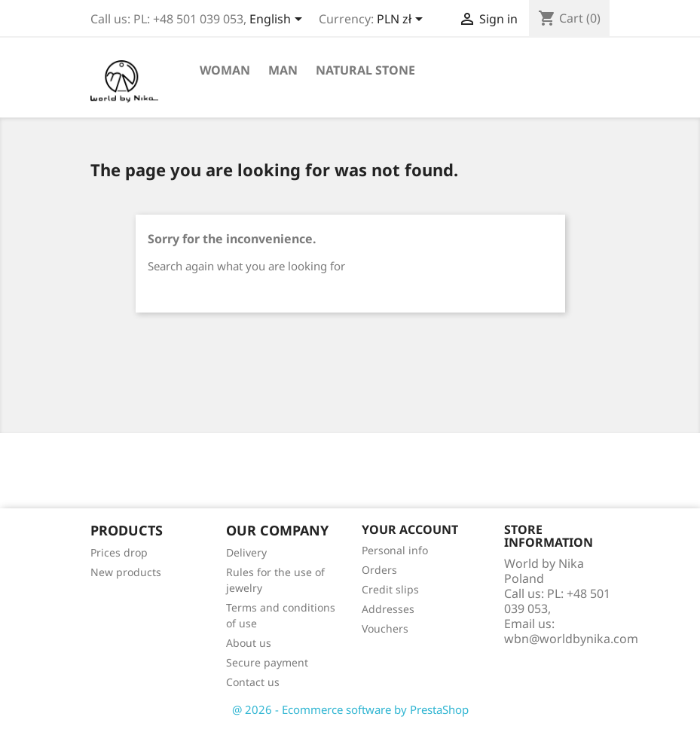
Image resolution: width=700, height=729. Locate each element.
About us (249, 643)
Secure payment (267, 662)
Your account (410, 529)
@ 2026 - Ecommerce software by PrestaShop (350, 709)
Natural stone (365, 70)
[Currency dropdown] (402, 20)
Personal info (395, 550)
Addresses (388, 609)
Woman (225, 70)
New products (126, 572)
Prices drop (119, 552)
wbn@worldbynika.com (571, 639)
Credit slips (390, 589)
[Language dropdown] (278, 20)
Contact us (253, 682)
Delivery (246, 552)
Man (283, 70)
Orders (379, 570)
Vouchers (385, 628)
